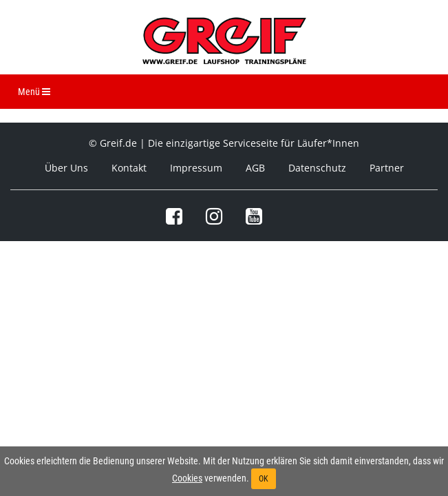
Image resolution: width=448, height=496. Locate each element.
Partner (387, 168)
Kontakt (129, 168)
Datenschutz (317, 168)
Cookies (187, 478)
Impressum (196, 168)
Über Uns (66, 168)
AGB (255, 168)
